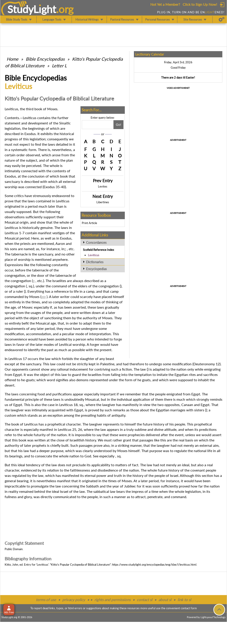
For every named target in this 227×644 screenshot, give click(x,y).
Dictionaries (95, 262)
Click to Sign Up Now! (200, 4)
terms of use (46, 600)
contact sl (145, 600)
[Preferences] (222, 19)
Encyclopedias (96, 269)
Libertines (103, 202)
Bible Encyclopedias (45, 59)
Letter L (59, 66)
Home (13, 59)
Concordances (96, 242)
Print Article (89, 223)
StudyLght (32, 9)
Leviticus (94, 255)
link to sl (184, 600)
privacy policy (74, 600)
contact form (189, 608)
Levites (103, 186)
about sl (165, 600)
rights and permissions (113, 600)
